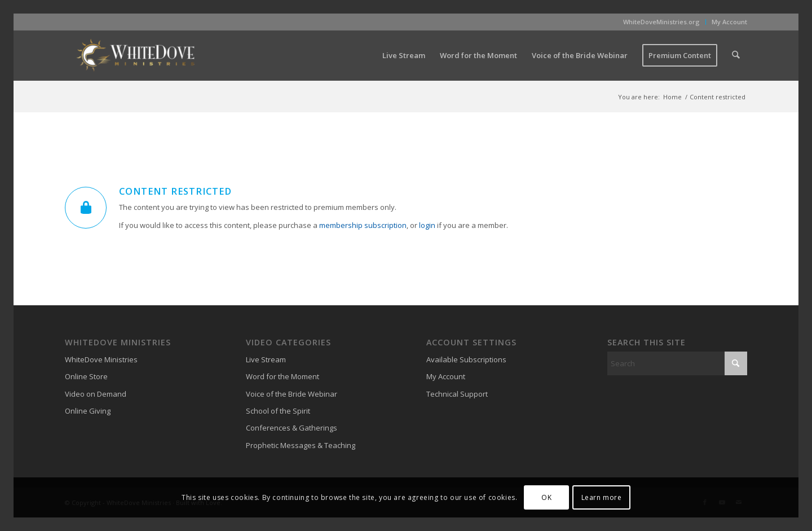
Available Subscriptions (466, 359)
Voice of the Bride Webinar (292, 394)
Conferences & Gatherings (292, 428)
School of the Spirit (278, 411)
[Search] (736, 55)
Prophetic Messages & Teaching (301, 445)
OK (546, 497)
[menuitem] (662, 22)
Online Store (86, 376)
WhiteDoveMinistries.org (661, 22)
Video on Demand (96, 394)
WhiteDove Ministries (101, 359)
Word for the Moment (283, 376)
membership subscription (363, 225)
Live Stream (266, 359)
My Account (729, 22)
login (427, 225)
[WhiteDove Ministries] (135, 55)
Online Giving (88, 411)
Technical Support (457, 394)
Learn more (602, 497)
